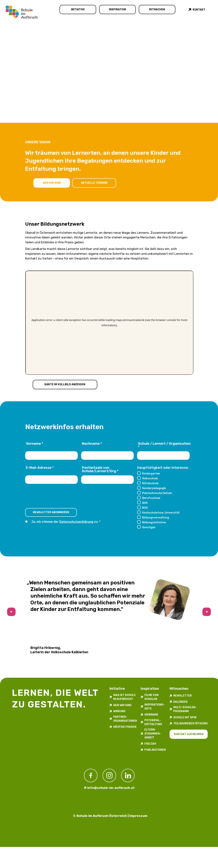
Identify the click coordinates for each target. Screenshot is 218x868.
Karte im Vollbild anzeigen (65, 384)
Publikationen (155, 750)
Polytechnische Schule (157, 493)
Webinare (151, 715)
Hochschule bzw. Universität (161, 513)
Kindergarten (151, 473)
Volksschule (150, 478)
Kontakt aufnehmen (189, 734)
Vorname (35, 444)
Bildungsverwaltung (156, 517)
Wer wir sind (52, 183)
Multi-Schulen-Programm (185, 709)
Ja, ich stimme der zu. (65, 522)
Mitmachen (157, 9)
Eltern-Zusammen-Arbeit (153, 734)
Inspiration (117, 9)
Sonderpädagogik (154, 488)
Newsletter (183, 696)
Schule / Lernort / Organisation (164, 445)
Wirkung (119, 711)
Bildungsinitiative (154, 522)
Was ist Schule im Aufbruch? (124, 697)
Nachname (92, 444)
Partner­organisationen (125, 719)
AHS (145, 503)
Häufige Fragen (125, 727)
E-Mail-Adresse (40, 468)
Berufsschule (151, 498)
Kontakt (199, 10)
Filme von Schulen (151, 697)
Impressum (138, 816)
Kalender (180, 702)
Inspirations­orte (155, 707)
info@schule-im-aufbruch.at (111, 788)
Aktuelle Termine (95, 183)
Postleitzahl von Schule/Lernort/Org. (100, 470)
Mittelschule (150, 483)
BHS (145, 508)
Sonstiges (149, 527)
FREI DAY (150, 744)
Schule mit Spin (185, 717)
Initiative (78, 9)
